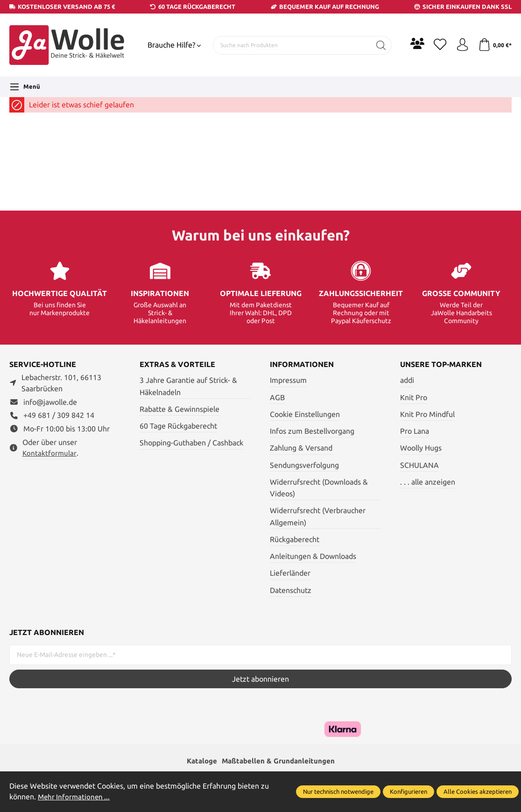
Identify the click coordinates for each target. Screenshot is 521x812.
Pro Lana (415, 431)
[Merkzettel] (437, 45)
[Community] (414, 43)
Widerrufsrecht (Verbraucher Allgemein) (318, 516)
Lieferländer (290, 573)
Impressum (288, 380)
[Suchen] (377, 45)
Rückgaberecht (295, 539)
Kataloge (199, 761)
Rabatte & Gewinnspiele (180, 409)
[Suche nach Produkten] (290, 45)
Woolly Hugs (421, 448)
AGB (277, 397)
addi (407, 380)
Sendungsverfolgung (304, 465)
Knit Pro (414, 397)
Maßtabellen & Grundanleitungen (279, 761)
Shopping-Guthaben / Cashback (191, 443)
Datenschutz (291, 590)
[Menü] (25, 87)
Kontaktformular (49, 453)
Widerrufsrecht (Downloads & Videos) (319, 488)
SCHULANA (419, 465)
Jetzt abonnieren (260, 679)
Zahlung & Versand (301, 448)
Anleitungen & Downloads (313, 556)
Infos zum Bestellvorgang (312, 431)
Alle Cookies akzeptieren (478, 791)
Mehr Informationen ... (75, 797)
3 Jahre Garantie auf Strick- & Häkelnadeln (188, 386)
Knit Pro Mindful (427, 414)
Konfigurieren (408, 791)
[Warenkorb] (494, 45)
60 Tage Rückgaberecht (178, 426)
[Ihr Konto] (460, 45)
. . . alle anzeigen (428, 482)
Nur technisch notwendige (338, 791)
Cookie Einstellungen (305, 414)
